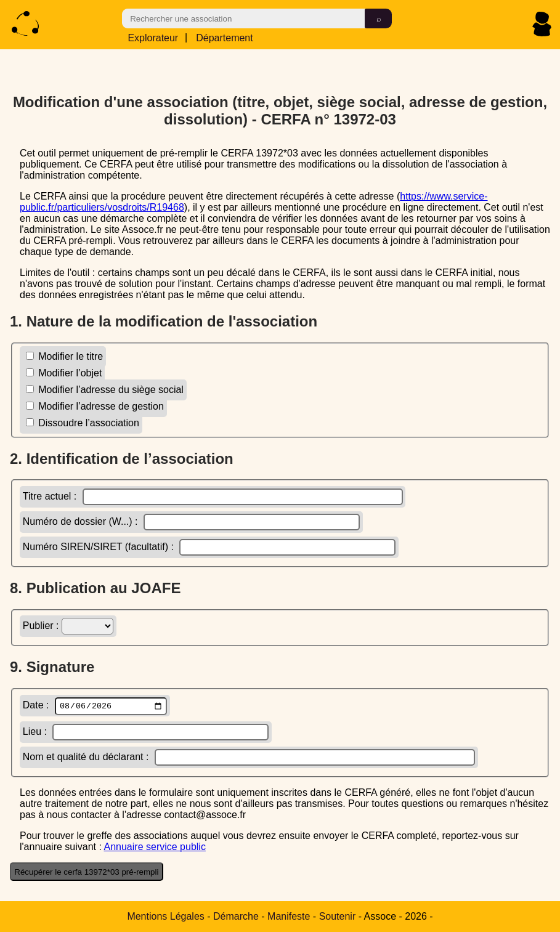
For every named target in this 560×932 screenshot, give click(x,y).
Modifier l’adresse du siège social (105, 389)
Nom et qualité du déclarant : (249, 759)
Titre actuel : (213, 496)
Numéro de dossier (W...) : (191, 521)
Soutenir (338, 916)
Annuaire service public (154, 848)
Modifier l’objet (64, 372)
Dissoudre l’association (83, 422)
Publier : (68, 626)
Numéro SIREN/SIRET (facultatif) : (209, 547)
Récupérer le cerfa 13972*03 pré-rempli (86, 873)
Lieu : (146, 733)
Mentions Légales (165, 916)
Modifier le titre (64, 356)
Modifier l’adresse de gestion (95, 406)
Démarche (236, 916)
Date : (95, 707)
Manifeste (289, 916)
